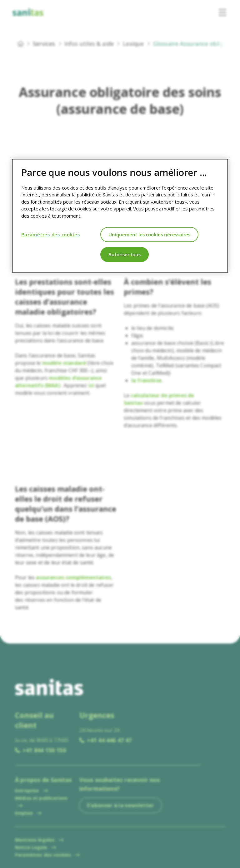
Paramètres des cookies (51, 234)
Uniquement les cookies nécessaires (149, 234)
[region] (120, 216)
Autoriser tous (125, 254)
